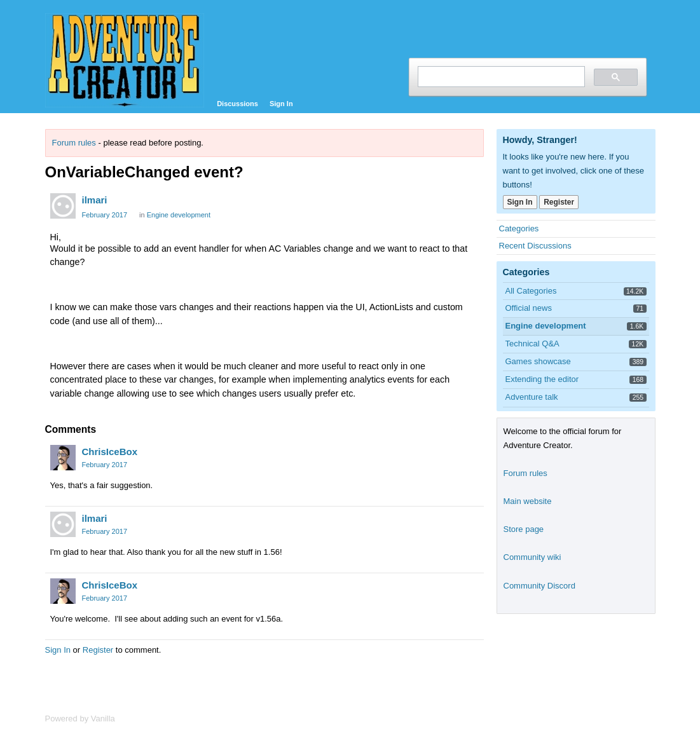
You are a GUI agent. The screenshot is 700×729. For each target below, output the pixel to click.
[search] (500, 77)
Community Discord (539, 586)
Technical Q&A (532, 344)
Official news (529, 308)
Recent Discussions (535, 246)
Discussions (237, 104)
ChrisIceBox (110, 452)
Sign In (281, 104)
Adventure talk (532, 397)
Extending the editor (542, 379)
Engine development (179, 215)
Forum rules (74, 143)
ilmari (95, 200)
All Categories (531, 291)
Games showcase (538, 361)
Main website (528, 501)
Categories (519, 228)
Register (98, 650)
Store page (524, 529)
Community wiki (532, 557)
